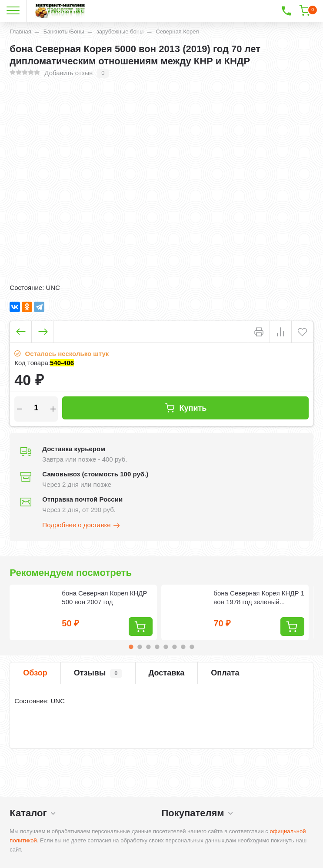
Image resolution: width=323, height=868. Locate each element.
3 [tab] (148, 647)
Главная (20, 32)
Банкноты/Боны (64, 32)
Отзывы (98, 673)
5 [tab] (166, 647)
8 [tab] (192, 647)
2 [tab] (140, 647)
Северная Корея (177, 32)
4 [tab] (157, 647)
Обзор (35, 673)
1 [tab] (131, 647)
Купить (186, 408)
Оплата (225, 673)
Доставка (167, 673)
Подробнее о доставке (81, 525)
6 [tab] (174, 647)
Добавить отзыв (68, 73)
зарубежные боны (120, 32)
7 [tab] (183, 647)
